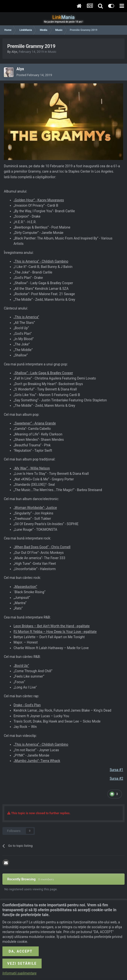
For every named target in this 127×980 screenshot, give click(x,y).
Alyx (14, 52)
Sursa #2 (116, 778)
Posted (34, 75)
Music (52, 52)
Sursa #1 (116, 770)
